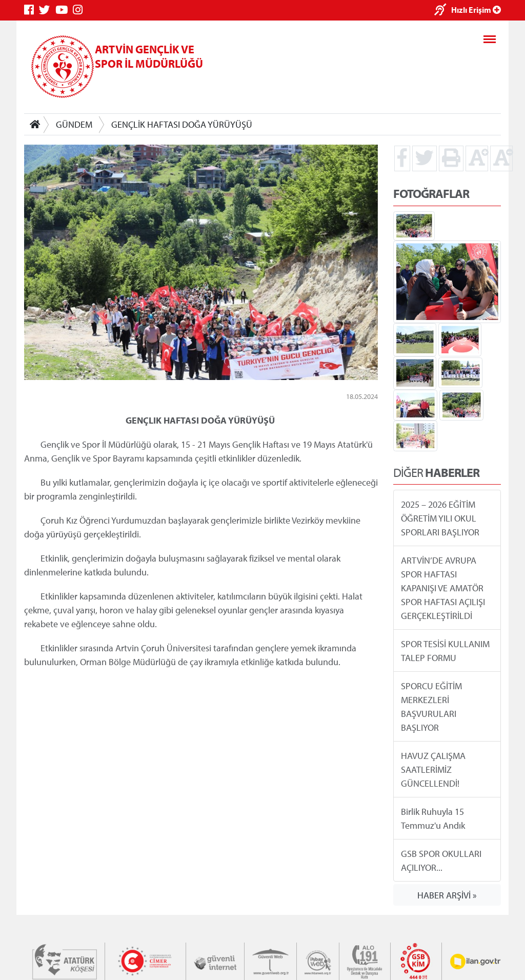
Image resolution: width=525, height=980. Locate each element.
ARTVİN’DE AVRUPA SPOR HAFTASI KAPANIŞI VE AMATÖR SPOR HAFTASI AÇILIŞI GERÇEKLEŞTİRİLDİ (443, 588)
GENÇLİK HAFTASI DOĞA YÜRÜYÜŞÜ (182, 124)
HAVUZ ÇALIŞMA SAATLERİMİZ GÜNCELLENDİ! (433, 769)
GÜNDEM (74, 124)
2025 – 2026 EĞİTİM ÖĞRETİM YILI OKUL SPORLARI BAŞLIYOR (440, 518)
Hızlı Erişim (476, 10)
